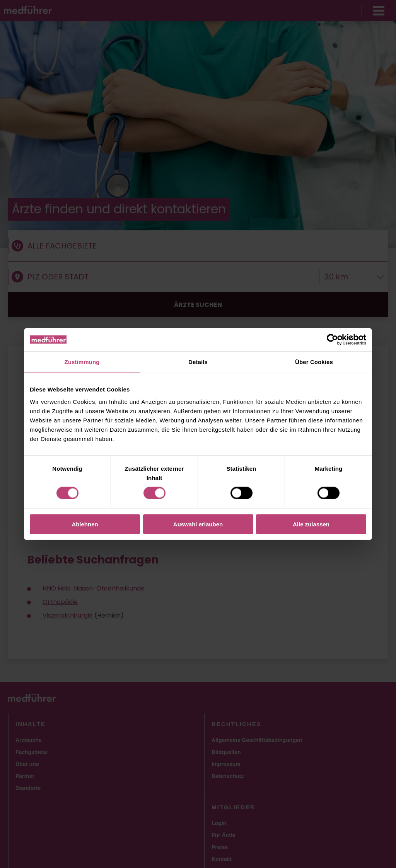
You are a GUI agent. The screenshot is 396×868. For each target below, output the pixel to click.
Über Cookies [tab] (314, 362)
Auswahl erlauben (198, 524)
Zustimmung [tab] (82, 362)
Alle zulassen (311, 524)
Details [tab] (198, 362)
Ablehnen (85, 524)
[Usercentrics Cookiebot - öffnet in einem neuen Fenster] (332, 340)
